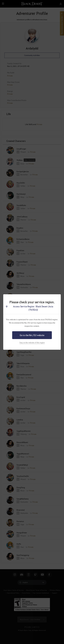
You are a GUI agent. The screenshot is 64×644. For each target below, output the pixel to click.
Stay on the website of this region (32, 342)
